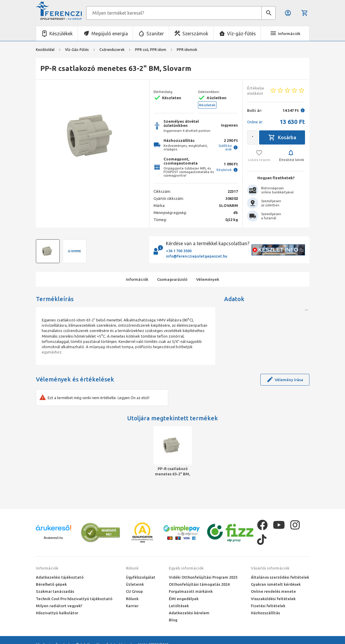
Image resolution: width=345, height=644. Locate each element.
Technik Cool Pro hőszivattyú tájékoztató (74, 599)
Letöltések (179, 606)
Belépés (288, 13)
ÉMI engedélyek (184, 599)
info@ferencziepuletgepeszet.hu (197, 256)
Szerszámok (195, 34)
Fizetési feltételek (268, 606)
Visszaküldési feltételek (273, 599)
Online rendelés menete (273, 591)
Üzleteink (135, 584)
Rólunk (132, 568)
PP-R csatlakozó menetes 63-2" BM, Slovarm (172, 472)
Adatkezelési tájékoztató (60, 577)
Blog (173, 620)
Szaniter (155, 34)
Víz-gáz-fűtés (241, 34)
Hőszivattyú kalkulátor (57, 613)
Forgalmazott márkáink (191, 591)
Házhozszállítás (265, 613)
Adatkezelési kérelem (189, 613)
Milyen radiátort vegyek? (59, 606)
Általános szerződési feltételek (280, 577)
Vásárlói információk (270, 568)
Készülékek (61, 34)
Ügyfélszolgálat (141, 577)
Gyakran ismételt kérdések (276, 584)
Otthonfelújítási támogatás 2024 (199, 584)
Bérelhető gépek (51, 584)
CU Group (134, 591)
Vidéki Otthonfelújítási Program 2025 (203, 577)
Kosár (305, 13)
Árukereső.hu (53, 538)
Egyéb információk (186, 568)
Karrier (132, 606)
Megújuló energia (110, 34)
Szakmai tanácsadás (55, 591)
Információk (47, 568)
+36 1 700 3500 (179, 251)
